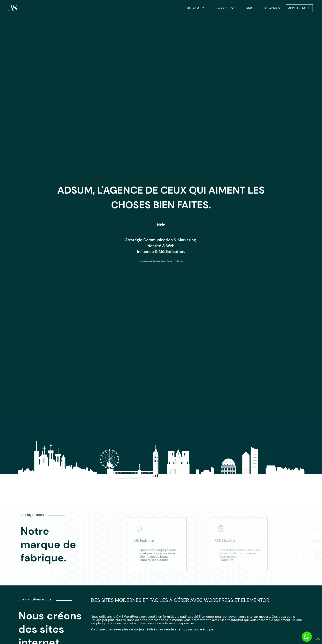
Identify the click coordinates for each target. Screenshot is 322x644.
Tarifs (249, 8)
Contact (273, 8)
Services (224, 8)
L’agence (194, 8)
